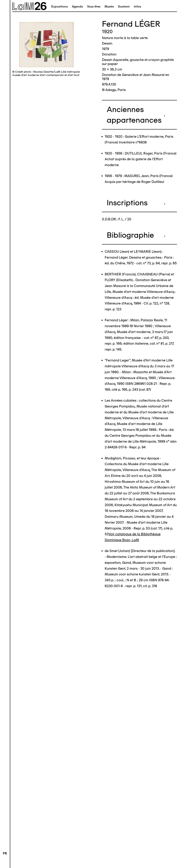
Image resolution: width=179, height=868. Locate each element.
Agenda (77, 6)
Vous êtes (94, 6)
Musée (109, 6)
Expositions (60, 6)
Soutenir (124, 6)
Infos (137, 6)
